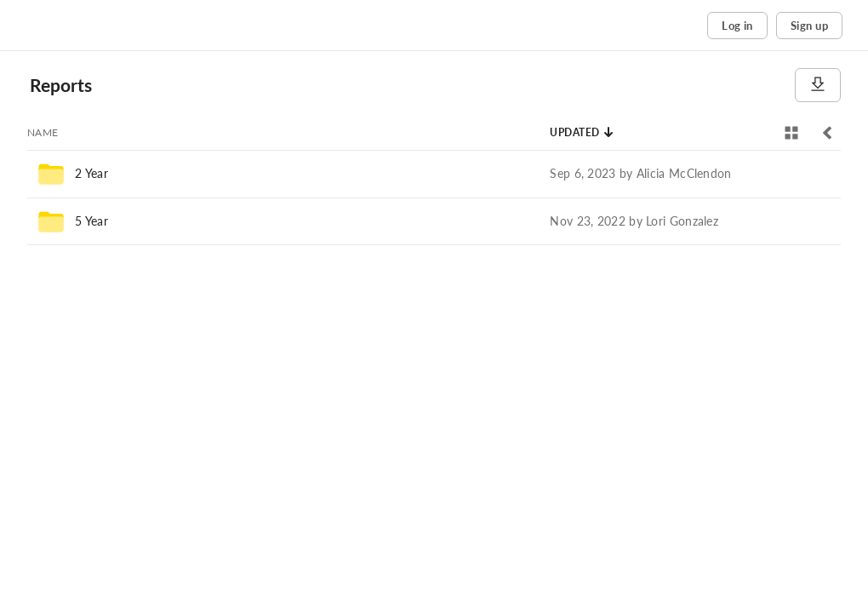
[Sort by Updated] (582, 133)
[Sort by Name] (43, 133)
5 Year (91, 221)
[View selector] (791, 133)
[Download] (818, 85)
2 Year (91, 173)
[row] (434, 174)
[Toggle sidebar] (827, 133)
